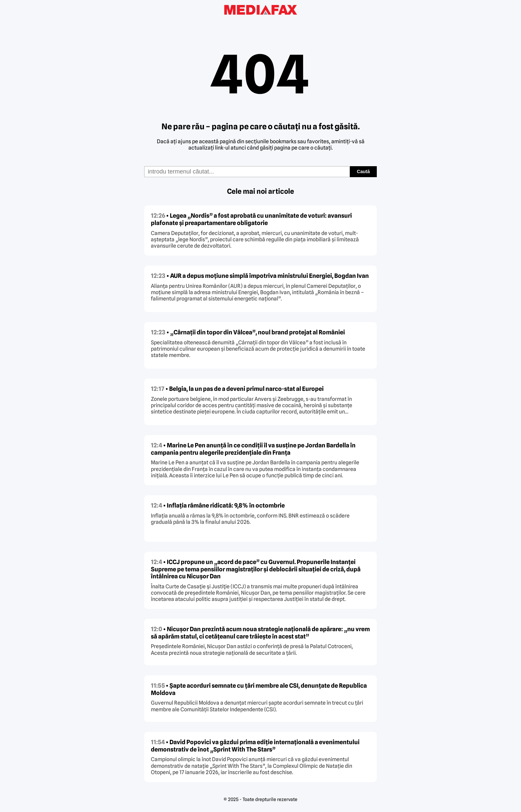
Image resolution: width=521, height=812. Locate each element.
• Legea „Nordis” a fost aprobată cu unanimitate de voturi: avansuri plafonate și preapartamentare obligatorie (251, 219)
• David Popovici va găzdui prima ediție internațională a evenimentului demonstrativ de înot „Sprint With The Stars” (255, 746)
